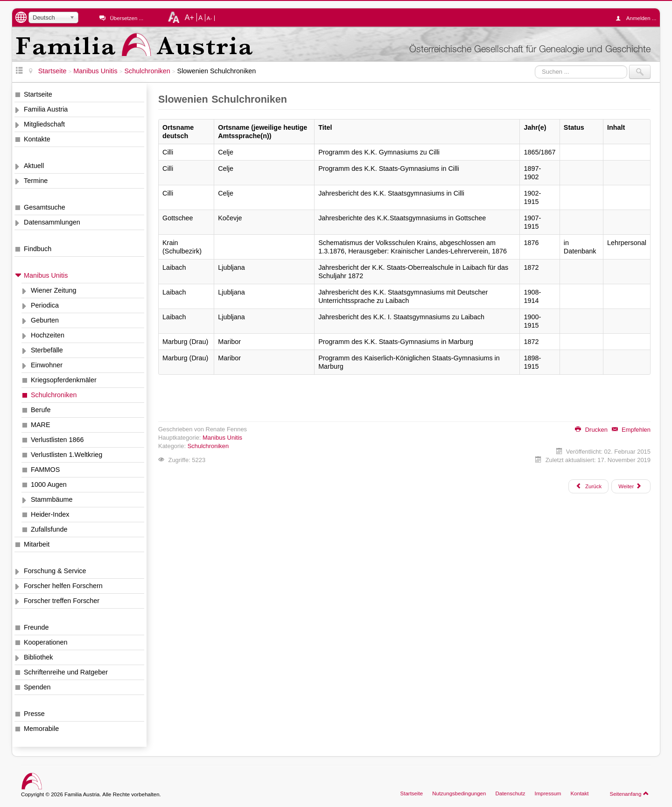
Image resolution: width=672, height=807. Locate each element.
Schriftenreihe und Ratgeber (66, 672)
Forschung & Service (55, 571)
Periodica (45, 305)
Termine (36, 181)
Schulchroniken (54, 395)
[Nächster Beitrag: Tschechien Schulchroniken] (631, 486)
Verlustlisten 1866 (57, 440)
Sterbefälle (47, 350)
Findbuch (38, 249)
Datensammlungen (52, 222)
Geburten (45, 320)
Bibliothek (38, 657)
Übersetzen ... (126, 18)
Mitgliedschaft (44, 124)
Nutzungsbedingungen (459, 793)
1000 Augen (49, 484)
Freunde (36, 627)
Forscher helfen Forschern (63, 586)
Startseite (38, 94)
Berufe (41, 410)
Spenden (37, 687)
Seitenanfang (629, 793)
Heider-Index (50, 514)
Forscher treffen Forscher (62, 601)
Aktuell (34, 166)
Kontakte (37, 139)
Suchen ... (535, 65)
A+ (189, 17)
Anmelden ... (638, 18)
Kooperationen (46, 642)
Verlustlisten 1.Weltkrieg (66, 455)
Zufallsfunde (49, 529)
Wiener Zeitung (54, 290)
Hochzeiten (48, 335)
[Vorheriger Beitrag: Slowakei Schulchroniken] (588, 486)
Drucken (591, 430)
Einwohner (47, 365)
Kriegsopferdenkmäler (64, 380)
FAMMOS (45, 470)
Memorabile (41, 729)
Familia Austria (46, 109)
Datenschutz (510, 793)
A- (210, 18)
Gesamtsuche (45, 207)
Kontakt (579, 793)
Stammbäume (52, 499)
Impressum (548, 793)
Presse (34, 714)
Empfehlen (631, 430)
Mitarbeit (37, 544)
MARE (41, 425)
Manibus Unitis (46, 275)
